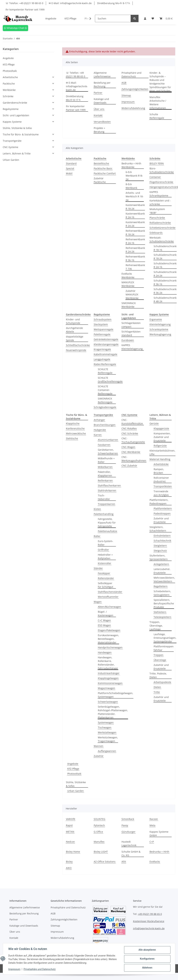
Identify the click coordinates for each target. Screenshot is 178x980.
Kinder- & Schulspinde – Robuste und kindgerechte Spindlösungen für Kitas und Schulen (160, 82)
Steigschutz (160, 551)
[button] (145, 18)
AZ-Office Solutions (105, 862)
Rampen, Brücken (159, 471)
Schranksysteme (159, 329)
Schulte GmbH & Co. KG (131, 853)
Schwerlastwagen (108, 702)
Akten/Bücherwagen (109, 607)
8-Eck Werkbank (131, 186)
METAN (70, 832)
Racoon (154, 819)
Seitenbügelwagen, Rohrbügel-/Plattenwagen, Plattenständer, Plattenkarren (113, 712)
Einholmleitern (162, 536)
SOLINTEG (99, 819)
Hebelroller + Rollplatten (105, 556)
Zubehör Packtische (100, 180)
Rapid (69, 825)
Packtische (9, 84)
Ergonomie (156, 319)
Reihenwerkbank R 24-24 (135, 250)
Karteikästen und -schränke (160, 202)
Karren (98, 435)
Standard (71, 163)
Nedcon (70, 842)
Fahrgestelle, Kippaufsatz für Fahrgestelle (107, 523)
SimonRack (128, 819)
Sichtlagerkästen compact (131, 325)
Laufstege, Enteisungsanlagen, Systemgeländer (165, 638)
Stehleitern (160, 612)
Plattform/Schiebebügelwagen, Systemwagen (116, 695)
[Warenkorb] (166, 18)
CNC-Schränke (130, 433)
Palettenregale (102, 334)
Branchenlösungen (105, 425)
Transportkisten (163, 486)
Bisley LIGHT (101, 852)
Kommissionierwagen (110, 683)
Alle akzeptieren (147, 950)
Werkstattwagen (107, 732)
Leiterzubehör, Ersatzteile (162, 571)
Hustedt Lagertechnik (129, 843)
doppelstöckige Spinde (75, 338)
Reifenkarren (105, 480)
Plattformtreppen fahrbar (164, 648)
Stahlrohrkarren (107, 490)
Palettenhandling (104, 514)
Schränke (8, 96)
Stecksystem (101, 324)
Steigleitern (160, 546)
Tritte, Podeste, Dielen (158, 675)
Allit (124, 862)
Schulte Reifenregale (157, 116)
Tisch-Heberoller (104, 497)
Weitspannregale (104, 329)
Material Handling (160, 459)
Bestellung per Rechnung (102, 85)
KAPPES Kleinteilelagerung (132, 347)
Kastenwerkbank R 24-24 (135, 224)
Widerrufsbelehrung (133, 108)
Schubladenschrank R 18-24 (165, 257)
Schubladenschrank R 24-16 (165, 265)
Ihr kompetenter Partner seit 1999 (25, 10)
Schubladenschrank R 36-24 (165, 291)
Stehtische (72, 438)
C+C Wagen (104, 620)
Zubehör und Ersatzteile (161, 520)
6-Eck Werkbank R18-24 (134, 176)
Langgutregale (102, 359)
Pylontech (99, 825)
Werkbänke (9, 90)
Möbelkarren (105, 467)
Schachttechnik (162, 541)
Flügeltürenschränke (161, 182)
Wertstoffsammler (108, 597)
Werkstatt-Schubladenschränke (162, 239)
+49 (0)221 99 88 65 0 (150, 914)
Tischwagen (105, 727)
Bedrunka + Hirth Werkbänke (131, 165)
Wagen (98, 602)
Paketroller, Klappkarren (105, 474)
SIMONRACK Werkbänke (129, 305)
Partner (98, 93)
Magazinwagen (107, 688)
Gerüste (154, 423)
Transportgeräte (12, 141)
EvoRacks (155, 862)
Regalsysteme (11, 109)
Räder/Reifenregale (105, 364)
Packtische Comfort (105, 173)
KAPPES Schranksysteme (159, 194)
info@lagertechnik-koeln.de (149, 928)
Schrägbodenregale (105, 407)
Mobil (69, 173)
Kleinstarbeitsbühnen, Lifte (162, 452)
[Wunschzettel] (153, 18)
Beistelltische (101, 163)
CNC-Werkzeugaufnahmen (134, 459)
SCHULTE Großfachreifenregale (110, 380)
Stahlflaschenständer (110, 592)
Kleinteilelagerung (160, 324)
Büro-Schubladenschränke (162, 170)
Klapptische (73, 423)
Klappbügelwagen (108, 678)
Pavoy (125, 825)
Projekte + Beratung (99, 130)
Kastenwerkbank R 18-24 (135, 207)
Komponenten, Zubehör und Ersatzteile (162, 437)
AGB (124, 83)
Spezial (70, 168)
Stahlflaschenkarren (109, 485)
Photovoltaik (74, 774)
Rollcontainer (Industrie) (161, 480)
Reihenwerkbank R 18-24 (135, 233)
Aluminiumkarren (108, 440)
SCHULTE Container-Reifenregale (105, 390)
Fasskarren (104, 445)
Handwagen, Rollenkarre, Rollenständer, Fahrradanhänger (108, 663)
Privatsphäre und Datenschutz (131, 75)
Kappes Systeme (12, 122)
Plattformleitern (163, 508)
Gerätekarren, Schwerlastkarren (108, 452)
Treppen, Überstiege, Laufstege (156, 626)
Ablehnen (147, 968)
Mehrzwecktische (76, 433)
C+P (152, 842)
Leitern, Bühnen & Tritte (17, 153)
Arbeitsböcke (161, 464)
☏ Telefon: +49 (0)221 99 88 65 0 (24, 3)
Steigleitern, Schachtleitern (158, 529)
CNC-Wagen (128, 447)
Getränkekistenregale (106, 339)
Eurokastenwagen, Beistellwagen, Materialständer (108, 639)
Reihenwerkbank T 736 (135, 267)
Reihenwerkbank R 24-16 (135, 241)
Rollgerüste (160, 446)
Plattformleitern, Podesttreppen (159, 502)
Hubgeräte (100, 430)
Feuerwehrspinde (76, 350)
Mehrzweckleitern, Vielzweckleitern (164, 579)
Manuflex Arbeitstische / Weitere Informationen (158, 103)
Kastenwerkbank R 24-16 (135, 215)
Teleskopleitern (162, 617)
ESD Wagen (104, 625)
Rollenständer (106, 578)
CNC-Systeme (10, 147)
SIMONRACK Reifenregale (105, 400)
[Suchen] (113, 18)
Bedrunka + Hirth (159, 852)
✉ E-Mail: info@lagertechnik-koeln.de (70, 3)
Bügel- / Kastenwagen (106, 613)
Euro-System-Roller (105, 543)
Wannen (99, 746)
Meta (152, 825)
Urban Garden (76, 791)
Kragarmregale (102, 349)
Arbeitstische (10, 77)
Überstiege (160, 660)
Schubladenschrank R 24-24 (165, 274)
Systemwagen (106, 722)
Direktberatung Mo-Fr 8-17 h (114, 3)
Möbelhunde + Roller (106, 460)
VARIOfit (71, 819)
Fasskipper (104, 573)
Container (155, 177)
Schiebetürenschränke (162, 228)
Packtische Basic (103, 168)
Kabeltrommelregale (105, 354)
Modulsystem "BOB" (157, 211)
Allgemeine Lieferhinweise (102, 75)
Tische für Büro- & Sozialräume (21, 134)
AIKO (69, 868)
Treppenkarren (107, 504)
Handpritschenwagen (110, 647)
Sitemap (126, 95)
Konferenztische (75, 428)
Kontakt (98, 115)
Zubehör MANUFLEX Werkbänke (132, 294)
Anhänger (99, 420)
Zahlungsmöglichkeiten (135, 89)
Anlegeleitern (161, 564)
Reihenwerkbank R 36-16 (135, 258)
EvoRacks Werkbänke (128, 275)
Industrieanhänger (109, 673)
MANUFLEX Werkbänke (128, 284)
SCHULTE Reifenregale (105, 371)
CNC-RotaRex (129, 428)
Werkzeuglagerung (160, 334)
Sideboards (156, 233)
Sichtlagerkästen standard (131, 333)
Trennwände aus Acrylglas (161, 493)
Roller (97, 536)
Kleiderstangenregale (106, 344)
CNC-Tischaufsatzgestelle (133, 440)
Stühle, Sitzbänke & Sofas (76, 784)
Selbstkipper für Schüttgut (105, 585)
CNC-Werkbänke (131, 452)
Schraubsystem (103, 319)
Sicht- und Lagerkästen (16, 115)
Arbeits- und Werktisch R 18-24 (135, 196)
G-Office (98, 832)
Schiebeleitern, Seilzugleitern (162, 593)
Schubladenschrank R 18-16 (165, 248)
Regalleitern (161, 586)
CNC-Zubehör (129, 466)
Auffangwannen (107, 751)
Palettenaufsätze (107, 531)
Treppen (159, 655)
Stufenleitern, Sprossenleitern (159, 557)
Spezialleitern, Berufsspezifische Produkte (164, 603)
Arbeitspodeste (162, 682)
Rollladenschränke (160, 223)
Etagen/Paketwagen (109, 630)
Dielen (157, 687)
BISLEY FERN (157, 163)
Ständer (98, 568)
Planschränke (157, 218)
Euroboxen (128, 340)
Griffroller (103, 550)
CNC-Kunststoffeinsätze (132, 422)
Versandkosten (102, 122)
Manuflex (99, 842)
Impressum (128, 102)
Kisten (97, 509)
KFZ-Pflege (73, 769)
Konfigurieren (147, 959)
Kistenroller (105, 563)
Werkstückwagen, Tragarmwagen (108, 739)
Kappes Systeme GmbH (159, 833)
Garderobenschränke (15, 103)
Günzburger (128, 832)
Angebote (73, 764)
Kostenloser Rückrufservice (149, 921)
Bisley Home (73, 852)
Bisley (69, 862)
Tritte (157, 692)
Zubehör (99, 756)
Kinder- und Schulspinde (73, 321)
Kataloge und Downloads (101, 101)
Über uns (99, 109)
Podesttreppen (162, 513)
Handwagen (105, 652)
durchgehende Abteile (74, 330)
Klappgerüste (161, 428)
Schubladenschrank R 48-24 (165, 300)
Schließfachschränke (78, 345)
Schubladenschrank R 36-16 (165, 282)
